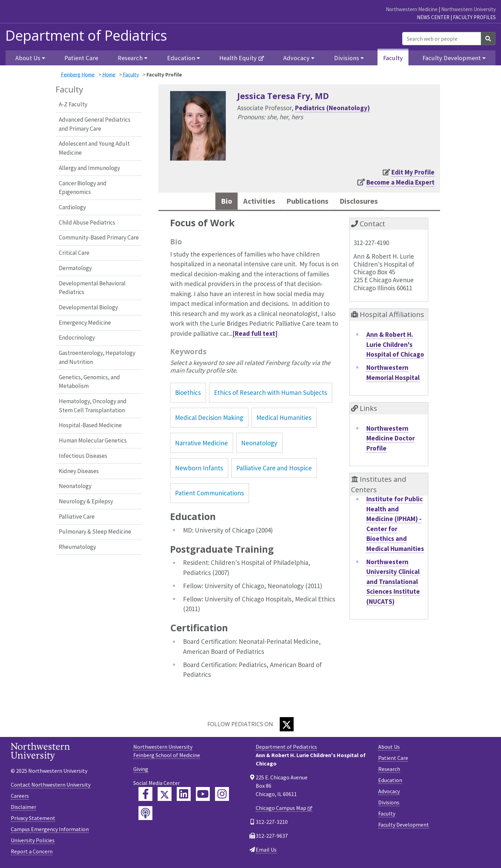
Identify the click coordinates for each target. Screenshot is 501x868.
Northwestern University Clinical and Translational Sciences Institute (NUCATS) (393, 583)
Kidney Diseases (79, 471)
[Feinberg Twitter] (165, 796)
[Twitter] (287, 726)
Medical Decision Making (209, 419)
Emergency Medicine (85, 323)
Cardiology (72, 207)
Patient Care (81, 58)
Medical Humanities (284, 419)
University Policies (33, 842)
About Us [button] (28, 58)
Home (109, 75)
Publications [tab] (307, 202)
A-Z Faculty (73, 104)
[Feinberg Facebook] (145, 796)
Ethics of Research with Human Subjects (271, 394)
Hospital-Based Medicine (90, 425)
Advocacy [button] (296, 58)
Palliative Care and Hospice (274, 469)
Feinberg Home (78, 75)
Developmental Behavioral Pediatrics (92, 288)
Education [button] (181, 58)
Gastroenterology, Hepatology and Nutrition (97, 357)
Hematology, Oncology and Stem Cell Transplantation (93, 406)
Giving (141, 771)
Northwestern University (468, 9)
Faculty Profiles (474, 17)
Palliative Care (77, 517)
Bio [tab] (218, 202)
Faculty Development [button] (452, 58)
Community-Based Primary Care (99, 237)
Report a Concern (32, 853)
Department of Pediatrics (86, 35)
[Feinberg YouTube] (203, 796)
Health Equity (238, 58)
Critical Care (74, 253)
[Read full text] (255, 335)
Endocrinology (77, 338)
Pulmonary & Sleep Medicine (95, 532)
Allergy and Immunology (89, 168)
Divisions (389, 804)
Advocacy (389, 793)
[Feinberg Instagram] (222, 796)
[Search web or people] (442, 39)
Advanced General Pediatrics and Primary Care (95, 124)
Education (390, 782)
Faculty (393, 58)
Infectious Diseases (83, 456)
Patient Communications (209, 494)
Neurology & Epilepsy (86, 501)
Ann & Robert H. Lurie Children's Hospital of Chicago (395, 346)
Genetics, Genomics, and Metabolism (89, 382)
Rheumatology (77, 547)
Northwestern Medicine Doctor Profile (391, 440)
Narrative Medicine (201, 444)
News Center (433, 17)
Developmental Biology (88, 307)
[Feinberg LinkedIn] (184, 796)
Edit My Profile (413, 172)
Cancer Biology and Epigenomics (83, 188)
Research (389, 771)
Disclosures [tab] (365, 202)
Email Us (266, 851)
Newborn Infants (199, 469)
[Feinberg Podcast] (145, 815)
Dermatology (75, 268)
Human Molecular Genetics (93, 440)
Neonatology (75, 486)
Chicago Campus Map (281, 810)
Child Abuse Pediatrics (87, 222)
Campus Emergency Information (50, 830)
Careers (20, 797)
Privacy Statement (33, 819)
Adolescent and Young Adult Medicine (94, 148)
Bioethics (188, 394)
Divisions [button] (347, 58)
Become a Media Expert (400, 182)
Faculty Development (404, 826)
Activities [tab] (253, 202)
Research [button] (130, 58)
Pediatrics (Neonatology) (332, 108)
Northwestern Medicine (412, 9)
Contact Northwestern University (51, 786)
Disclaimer (23, 808)
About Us (389, 748)
